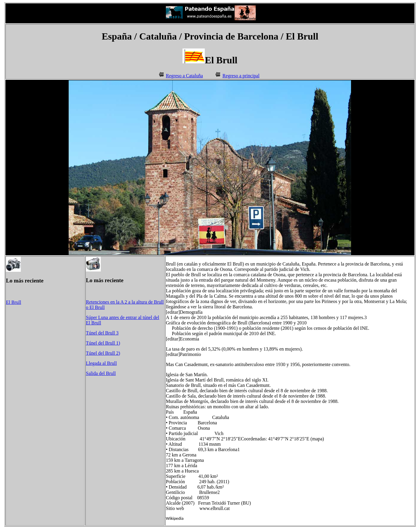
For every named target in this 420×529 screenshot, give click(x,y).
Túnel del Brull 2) (103, 353)
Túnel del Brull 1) (103, 343)
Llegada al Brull (101, 363)
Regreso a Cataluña (184, 76)
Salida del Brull (101, 373)
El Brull (14, 302)
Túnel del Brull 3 (102, 333)
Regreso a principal (241, 76)
